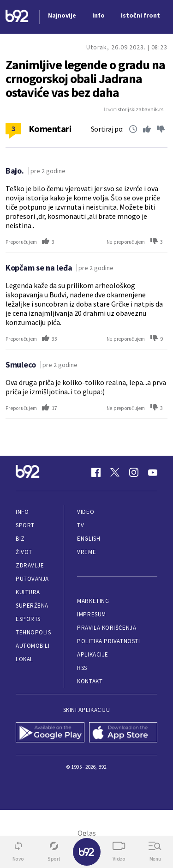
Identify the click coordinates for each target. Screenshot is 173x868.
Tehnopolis (33, 632)
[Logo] (17, 17)
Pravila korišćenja (107, 628)
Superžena (32, 606)
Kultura (28, 592)
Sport (25, 525)
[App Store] (123, 733)
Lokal (24, 659)
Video (86, 512)
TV (81, 525)
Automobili (33, 646)
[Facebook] (96, 472)
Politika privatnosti (108, 641)
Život (24, 552)
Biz (20, 539)
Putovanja (32, 579)
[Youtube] (153, 472)
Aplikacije (92, 654)
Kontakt (90, 681)
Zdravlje (30, 565)
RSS (82, 668)
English (89, 539)
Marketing (93, 601)
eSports (28, 619)
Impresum (91, 614)
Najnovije (62, 15)
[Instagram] (134, 472)
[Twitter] (115, 472)
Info (22, 512)
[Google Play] (50, 733)
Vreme (86, 552)
